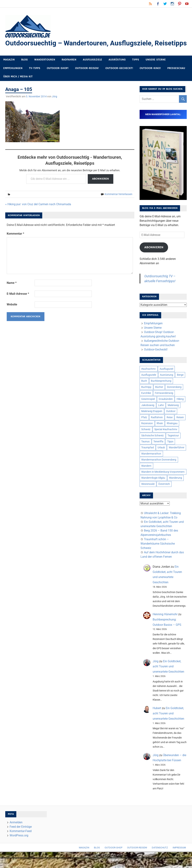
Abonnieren (101, 189)
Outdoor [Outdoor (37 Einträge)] (171, 422)
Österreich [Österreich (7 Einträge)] (164, 494)
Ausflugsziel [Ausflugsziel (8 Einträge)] (166, 379)
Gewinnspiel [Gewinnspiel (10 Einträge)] (148, 410)
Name (12, 293)
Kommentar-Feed (21, 842)
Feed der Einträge (21, 837)
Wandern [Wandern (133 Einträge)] (146, 476)
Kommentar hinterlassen (118, 205)
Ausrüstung (117, 70)
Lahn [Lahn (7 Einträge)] (161, 416)
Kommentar (15, 244)
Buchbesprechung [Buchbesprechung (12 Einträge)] (161, 391)
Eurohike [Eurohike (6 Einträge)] (146, 403)
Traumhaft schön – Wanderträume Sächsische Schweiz (158, 554)
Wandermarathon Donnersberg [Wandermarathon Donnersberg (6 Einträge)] (159, 470)
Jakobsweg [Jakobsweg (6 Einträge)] (148, 416)
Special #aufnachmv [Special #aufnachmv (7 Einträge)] (166, 440)
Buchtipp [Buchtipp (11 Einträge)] (146, 398)
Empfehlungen (13, 79)
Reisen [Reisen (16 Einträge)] (180, 428)
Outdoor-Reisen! (87, 79)
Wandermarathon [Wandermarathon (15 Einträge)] (151, 464)
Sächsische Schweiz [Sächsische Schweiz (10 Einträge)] (152, 446)
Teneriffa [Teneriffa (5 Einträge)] (158, 452)
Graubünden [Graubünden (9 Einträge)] (166, 410)
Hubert (157, 719)
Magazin (9, 70)
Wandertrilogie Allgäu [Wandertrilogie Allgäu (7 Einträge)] (153, 488)
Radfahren (69, 70)
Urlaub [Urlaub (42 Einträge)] (161, 458)
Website (12, 315)
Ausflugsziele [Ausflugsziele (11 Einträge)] (149, 385)
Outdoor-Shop (113, 858)
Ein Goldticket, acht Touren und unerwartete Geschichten (168, 677)
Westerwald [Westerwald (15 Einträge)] (148, 494)
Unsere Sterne (156, 70)
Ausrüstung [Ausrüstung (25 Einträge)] (167, 385)
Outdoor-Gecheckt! (119, 79)
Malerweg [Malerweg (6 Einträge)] (173, 416)
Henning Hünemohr (165, 625)
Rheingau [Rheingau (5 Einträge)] (172, 434)
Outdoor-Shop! (58, 79)
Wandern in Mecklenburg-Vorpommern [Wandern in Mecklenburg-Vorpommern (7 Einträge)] (163, 482)
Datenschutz (160, 858)
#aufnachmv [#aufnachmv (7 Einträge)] (148, 379)
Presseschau (176, 79)
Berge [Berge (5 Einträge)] (180, 385)
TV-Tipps (35, 79)
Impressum (179, 858)
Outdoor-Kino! (150, 79)
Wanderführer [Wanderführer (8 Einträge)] (177, 458)
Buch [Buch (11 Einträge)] (144, 391)
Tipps (136, 70)
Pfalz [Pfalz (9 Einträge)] (144, 428)
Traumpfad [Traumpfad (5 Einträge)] (147, 458)
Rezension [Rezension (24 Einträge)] (147, 434)
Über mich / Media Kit (18, 87)
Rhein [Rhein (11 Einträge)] (160, 434)
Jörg (54, 107)
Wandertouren (45, 70)
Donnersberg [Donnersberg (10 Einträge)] (174, 398)
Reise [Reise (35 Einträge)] (170, 428)
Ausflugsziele (92, 70)
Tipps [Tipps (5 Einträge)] (170, 452)
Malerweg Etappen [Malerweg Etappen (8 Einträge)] (152, 422)
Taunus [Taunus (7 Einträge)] (145, 452)
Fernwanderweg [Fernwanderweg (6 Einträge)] (164, 403)
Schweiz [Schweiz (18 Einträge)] (146, 440)
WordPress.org (19, 846)
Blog (24, 70)
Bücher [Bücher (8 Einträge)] (159, 398)
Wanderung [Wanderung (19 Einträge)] (176, 488)
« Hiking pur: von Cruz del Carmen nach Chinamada (38, 215)
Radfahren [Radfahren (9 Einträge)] (157, 428)
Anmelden (16, 833)
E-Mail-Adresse (18, 304)
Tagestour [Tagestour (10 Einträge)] (173, 446)
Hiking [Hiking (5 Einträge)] (180, 410)
